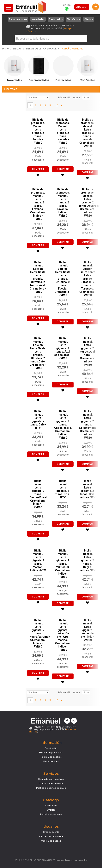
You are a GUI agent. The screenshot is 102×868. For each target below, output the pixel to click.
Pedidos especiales (51, 814)
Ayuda (67, 5)
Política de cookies (51, 757)
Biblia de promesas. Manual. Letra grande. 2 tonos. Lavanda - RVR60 (63, 131)
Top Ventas (74, 19)
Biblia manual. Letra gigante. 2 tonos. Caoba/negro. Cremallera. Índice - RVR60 (63, 424)
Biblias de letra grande (41, 49)
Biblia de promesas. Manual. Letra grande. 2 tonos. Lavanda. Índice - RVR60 (63, 202)
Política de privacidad (51, 752)
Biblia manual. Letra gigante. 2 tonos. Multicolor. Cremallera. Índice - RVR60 (63, 564)
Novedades (38, 19)
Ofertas (89, 19)
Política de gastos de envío (51, 788)
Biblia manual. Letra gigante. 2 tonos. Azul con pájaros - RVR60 (63, 348)
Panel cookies (51, 761)
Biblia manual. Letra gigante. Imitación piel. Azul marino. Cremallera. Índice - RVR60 (63, 635)
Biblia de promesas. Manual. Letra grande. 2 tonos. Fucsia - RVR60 (38, 131)
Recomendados (18, 19)
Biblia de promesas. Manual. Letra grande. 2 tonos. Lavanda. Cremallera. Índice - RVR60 (38, 204)
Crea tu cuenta (51, 832)
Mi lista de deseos (51, 841)
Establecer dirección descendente (52, 98)
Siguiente (62, 105)
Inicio (6, 49)
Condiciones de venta (51, 783)
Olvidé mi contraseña (51, 836)
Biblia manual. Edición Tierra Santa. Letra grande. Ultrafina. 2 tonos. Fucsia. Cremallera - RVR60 (63, 279)
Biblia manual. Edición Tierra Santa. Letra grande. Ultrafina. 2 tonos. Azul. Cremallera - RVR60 (38, 277)
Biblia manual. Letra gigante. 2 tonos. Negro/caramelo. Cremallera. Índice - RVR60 (41, 633)
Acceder (82, 7)
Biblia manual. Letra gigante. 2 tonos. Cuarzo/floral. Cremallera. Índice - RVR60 (38, 494)
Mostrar (77, 98)
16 (57, 105)
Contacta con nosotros (51, 779)
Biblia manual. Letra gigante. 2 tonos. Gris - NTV (63, 489)
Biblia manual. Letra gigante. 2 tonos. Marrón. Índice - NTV (38, 560)
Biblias (17, 49)
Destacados (56, 19)
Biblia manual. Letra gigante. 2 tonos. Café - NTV (38, 420)
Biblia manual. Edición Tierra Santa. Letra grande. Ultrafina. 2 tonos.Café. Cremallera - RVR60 (38, 353)
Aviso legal (51, 748)
